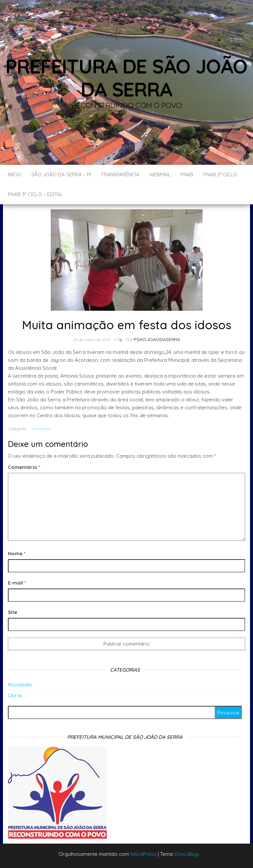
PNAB (187, 174)
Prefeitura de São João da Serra (127, 78)
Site (13, 612)
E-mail (17, 583)
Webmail (160, 174)
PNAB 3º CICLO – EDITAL (35, 194)
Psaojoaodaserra (157, 339)
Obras (15, 695)
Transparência (120, 174)
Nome (17, 553)
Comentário (24, 467)
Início (15, 174)
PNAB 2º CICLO (220, 174)
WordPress (143, 854)
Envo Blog (187, 854)
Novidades (41, 429)
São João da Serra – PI (61, 174)
